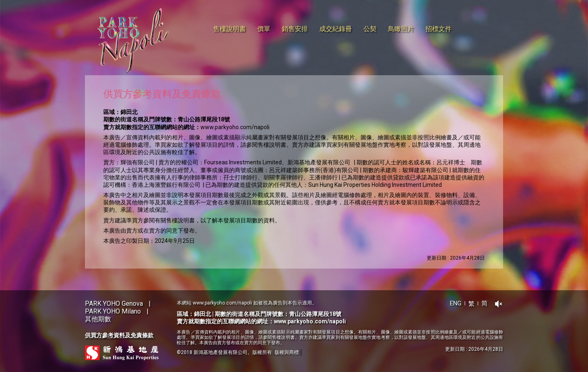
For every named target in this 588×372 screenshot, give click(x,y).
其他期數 (98, 319)
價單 (264, 29)
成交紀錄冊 (336, 29)
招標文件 (439, 29)
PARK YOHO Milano (113, 311)
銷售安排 (295, 29)
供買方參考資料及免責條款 (119, 335)
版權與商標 (287, 352)
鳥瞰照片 (401, 29)
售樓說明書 (229, 29)
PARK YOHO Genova (114, 304)
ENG (456, 303)
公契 (370, 29)
